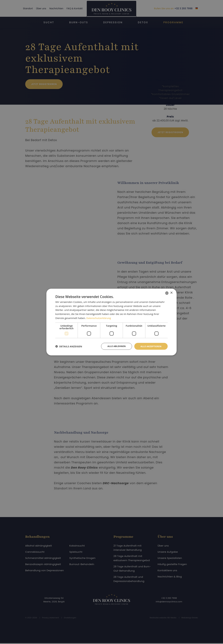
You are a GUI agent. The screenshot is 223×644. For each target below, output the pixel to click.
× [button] (171, 293)
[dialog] (111, 322)
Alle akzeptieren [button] (150, 346)
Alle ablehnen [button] (115, 346)
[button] (69, 346)
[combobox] (167, 293)
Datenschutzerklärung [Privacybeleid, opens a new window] (100, 318)
